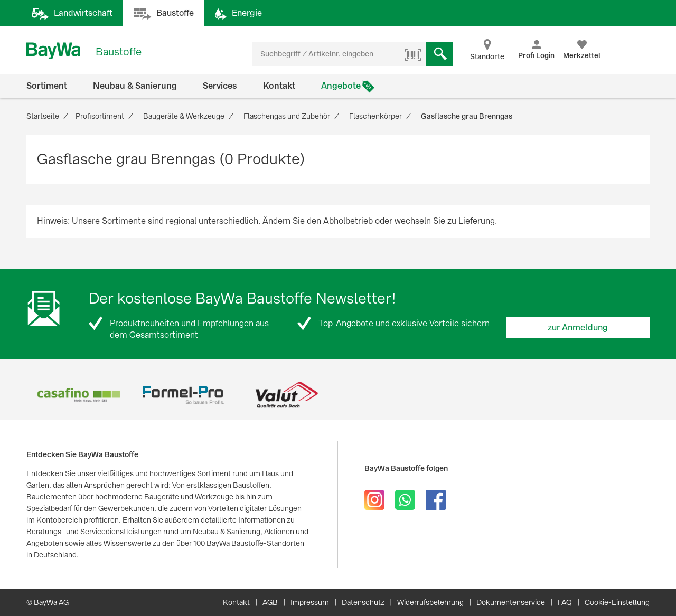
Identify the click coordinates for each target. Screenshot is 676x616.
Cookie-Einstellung (617, 602)
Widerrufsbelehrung (430, 602)
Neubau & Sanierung (135, 86)
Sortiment (47, 86)
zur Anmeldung (578, 328)
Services (220, 86)
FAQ (565, 602)
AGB (270, 602)
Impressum (310, 602)
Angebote (341, 86)
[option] (78, 395)
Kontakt (279, 86)
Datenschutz (363, 602)
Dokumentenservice (511, 602)
